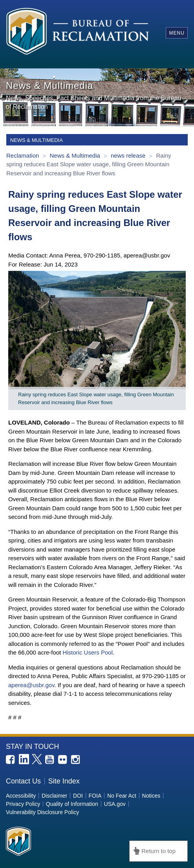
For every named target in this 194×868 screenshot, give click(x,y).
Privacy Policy (23, 804)
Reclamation (24, 155)
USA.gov (115, 804)
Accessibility (21, 796)
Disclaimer (54, 796)
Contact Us (23, 781)
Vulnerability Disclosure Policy (42, 812)
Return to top (158, 851)
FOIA (95, 796)
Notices (151, 796)
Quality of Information (72, 804)
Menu (177, 33)
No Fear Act (122, 796)
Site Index (64, 781)
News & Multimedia (76, 155)
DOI (78, 796)
